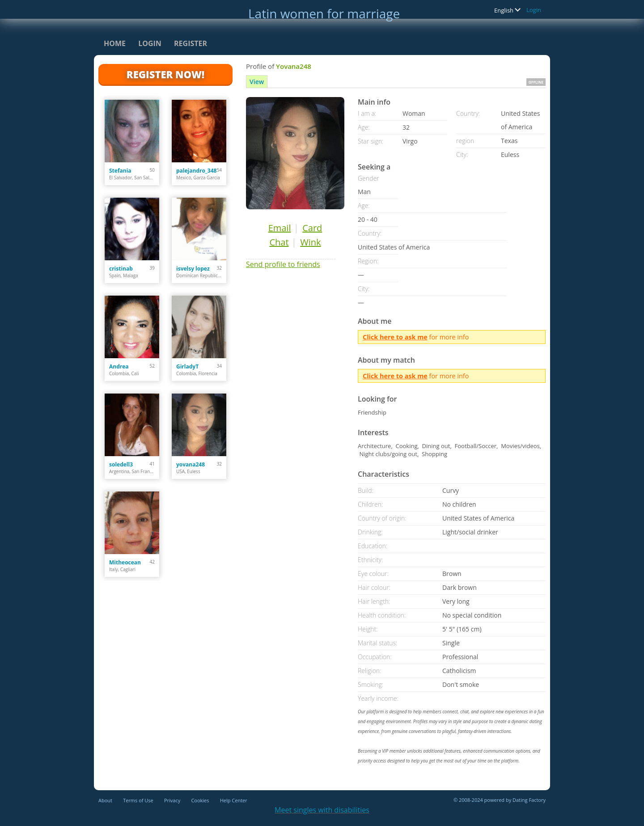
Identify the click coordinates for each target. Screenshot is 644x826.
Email (280, 228)
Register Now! (165, 74)
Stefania (120, 171)
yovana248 (191, 464)
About (105, 800)
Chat (279, 242)
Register (191, 43)
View (257, 82)
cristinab (121, 269)
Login (534, 10)
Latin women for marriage (324, 13)
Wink (310, 242)
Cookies (200, 800)
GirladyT (187, 366)
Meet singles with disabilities (322, 810)
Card (312, 228)
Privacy (172, 800)
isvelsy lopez (193, 269)
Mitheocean (125, 562)
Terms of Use (138, 800)
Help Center (234, 800)
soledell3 (121, 464)
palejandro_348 (196, 171)
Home (115, 43)
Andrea (119, 366)
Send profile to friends (283, 264)
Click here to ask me (395, 337)
